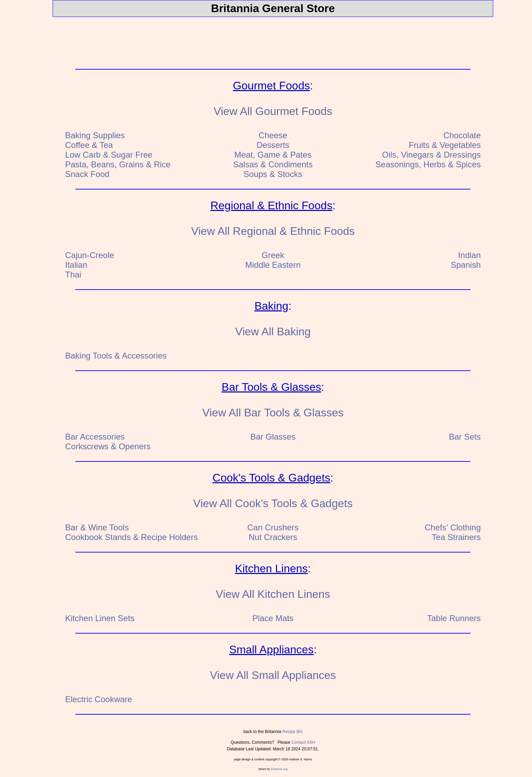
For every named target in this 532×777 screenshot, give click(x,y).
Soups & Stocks (273, 174)
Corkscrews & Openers (108, 446)
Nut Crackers (273, 537)
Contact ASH (303, 742)
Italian (76, 265)
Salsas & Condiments (273, 164)
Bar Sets (465, 437)
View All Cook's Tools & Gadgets (273, 503)
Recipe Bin (292, 732)
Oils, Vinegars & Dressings (431, 155)
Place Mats (273, 618)
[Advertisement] (273, 38)
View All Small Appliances (273, 675)
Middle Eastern (273, 265)
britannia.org (279, 769)
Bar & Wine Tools (97, 527)
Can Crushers (273, 527)
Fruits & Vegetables (445, 145)
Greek (273, 255)
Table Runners (454, 618)
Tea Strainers (456, 537)
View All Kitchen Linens (273, 594)
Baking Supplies (95, 135)
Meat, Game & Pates (273, 155)
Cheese (273, 135)
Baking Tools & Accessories (116, 356)
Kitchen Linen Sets (100, 618)
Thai (73, 275)
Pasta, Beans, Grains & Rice (118, 164)
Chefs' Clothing (453, 527)
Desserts (273, 145)
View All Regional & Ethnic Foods (273, 231)
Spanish (466, 265)
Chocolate (462, 135)
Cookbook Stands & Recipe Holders (131, 537)
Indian (469, 255)
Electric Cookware (99, 699)
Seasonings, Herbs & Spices (428, 164)
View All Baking (273, 332)
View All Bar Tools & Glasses (273, 413)
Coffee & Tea (89, 145)
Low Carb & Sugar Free (109, 155)
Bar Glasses (273, 437)
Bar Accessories (95, 437)
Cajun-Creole (90, 255)
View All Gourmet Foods (273, 111)
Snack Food (87, 174)
